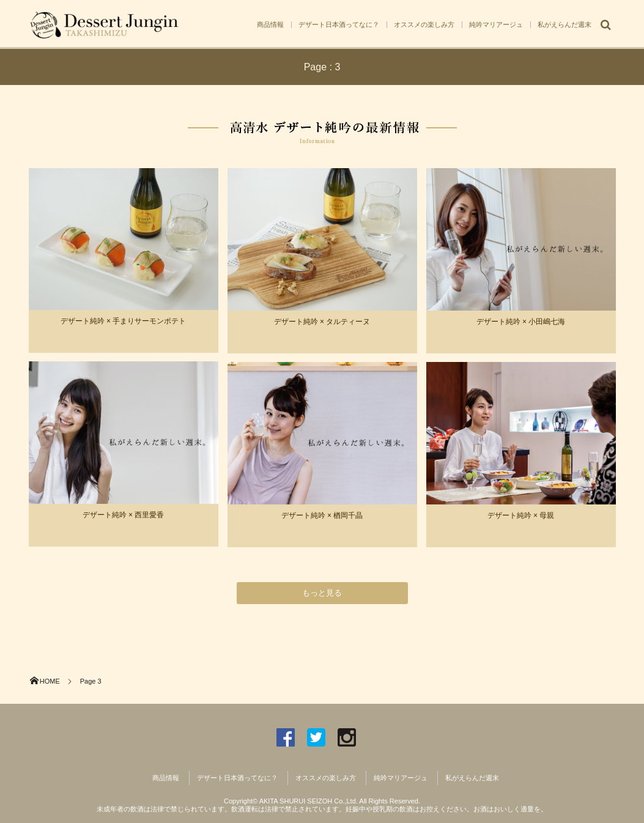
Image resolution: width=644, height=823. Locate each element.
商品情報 (270, 24)
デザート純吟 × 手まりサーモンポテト (124, 321)
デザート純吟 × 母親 (521, 515)
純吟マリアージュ (496, 24)
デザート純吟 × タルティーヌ (322, 322)
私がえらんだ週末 (564, 24)
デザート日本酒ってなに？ (339, 24)
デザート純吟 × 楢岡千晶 (322, 515)
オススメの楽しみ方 (424, 24)
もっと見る (322, 593)
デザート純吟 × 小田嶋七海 (521, 322)
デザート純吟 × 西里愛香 (124, 515)
